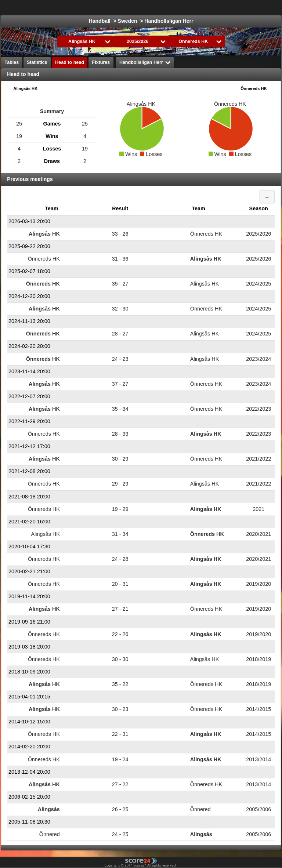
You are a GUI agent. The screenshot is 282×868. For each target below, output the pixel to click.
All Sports (255, 7)
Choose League (138, 7)
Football (186, 7)
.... (267, 197)
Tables (12, 62)
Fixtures (101, 62)
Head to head (70, 62)
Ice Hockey (220, 7)
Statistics (37, 62)
